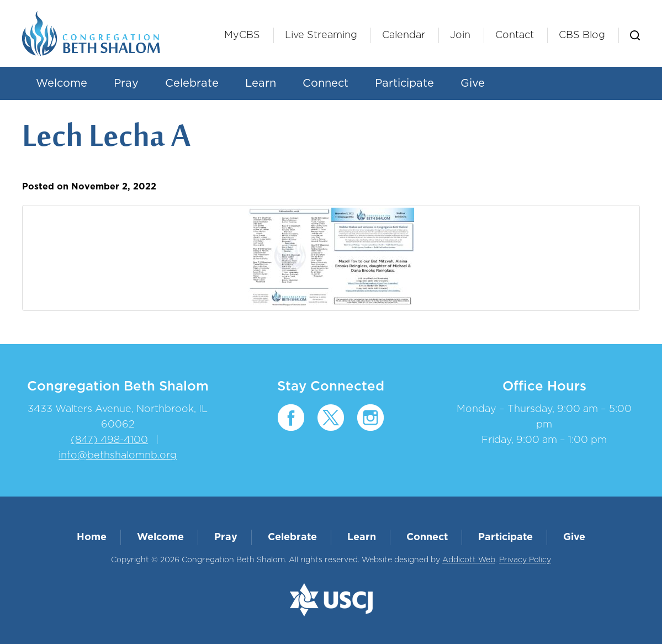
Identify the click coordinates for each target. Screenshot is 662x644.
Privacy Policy (525, 560)
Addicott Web (469, 560)
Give (473, 83)
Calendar (404, 35)
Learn (261, 83)
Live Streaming (321, 35)
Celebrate (192, 83)
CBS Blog (582, 35)
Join (460, 35)
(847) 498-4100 (109, 440)
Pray (126, 83)
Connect (325, 83)
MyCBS (242, 35)
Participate (404, 83)
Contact (515, 35)
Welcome (62, 83)
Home (92, 537)
